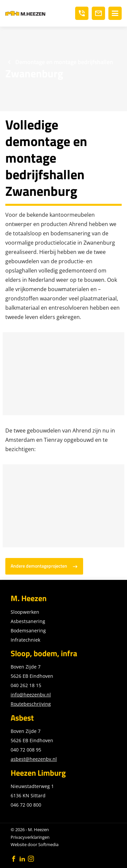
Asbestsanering (28, 621)
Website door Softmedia (35, 844)
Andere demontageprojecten (39, 566)
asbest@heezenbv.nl (34, 759)
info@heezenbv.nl (31, 695)
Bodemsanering (28, 631)
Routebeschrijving (31, 704)
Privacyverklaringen (30, 837)
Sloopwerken (25, 612)
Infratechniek (25, 640)
